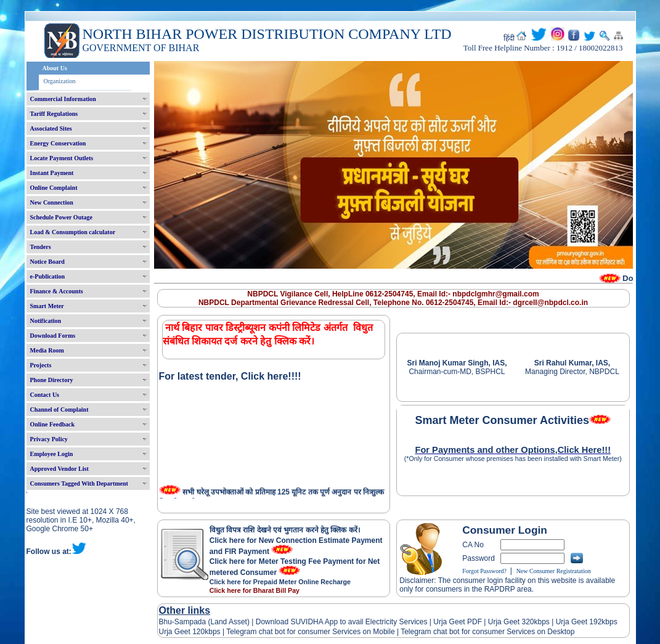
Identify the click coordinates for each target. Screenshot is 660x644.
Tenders (41, 247)
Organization (60, 81)
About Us (55, 68)
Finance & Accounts (57, 291)
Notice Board (47, 262)
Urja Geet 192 (577, 622)
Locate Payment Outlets (62, 158)
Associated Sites (51, 128)
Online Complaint (54, 188)
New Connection (52, 202)
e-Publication (48, 276)
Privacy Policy (49, 439)
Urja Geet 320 (511, 622)
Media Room (47, 350)
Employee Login (52, 454)
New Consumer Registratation (554, 571)
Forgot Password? (484, 571)
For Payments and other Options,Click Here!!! (513, 450)
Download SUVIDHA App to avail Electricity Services (341, 622)
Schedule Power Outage (61, 217)
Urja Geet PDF (458, 622)
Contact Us (45, 395)
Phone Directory (52, 380)
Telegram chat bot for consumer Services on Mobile (310, 632)
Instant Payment (52, 173)
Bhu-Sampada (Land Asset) (204, 622)
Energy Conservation (58, 143)
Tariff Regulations (54, 114)
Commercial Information (63, 99)
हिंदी (509, 38)
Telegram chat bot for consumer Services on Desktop (487, 632)
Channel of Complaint (59, 410)
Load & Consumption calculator (73, 232)
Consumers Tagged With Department (79, 483)
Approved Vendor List (59, 469)
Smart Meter (47, 306)
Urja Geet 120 (182, 632)
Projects (41, 365)
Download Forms (53, 336)
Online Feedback (53, 424)
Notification (46, 321)
